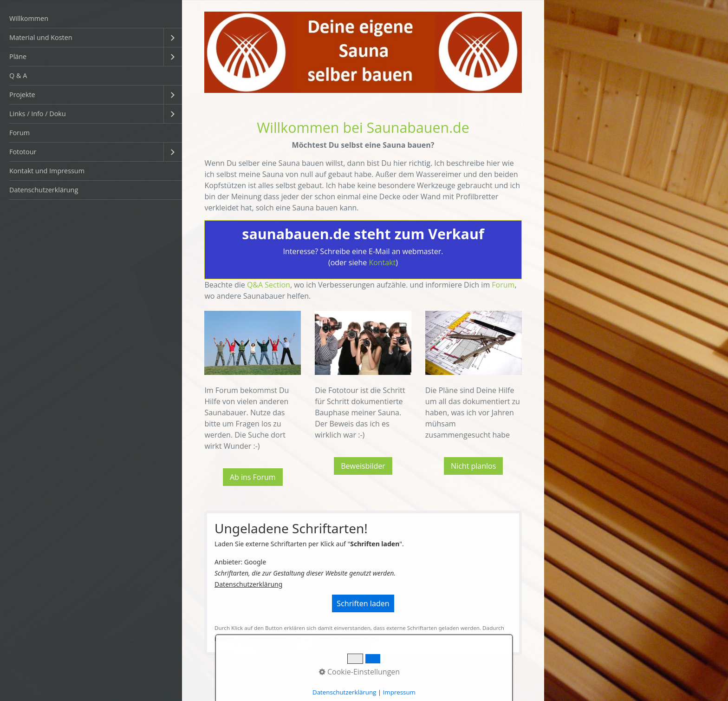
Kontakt (382, 262)
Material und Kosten (41, 37)
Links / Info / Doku (38, 114)
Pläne (18, 56)
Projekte (22, 95)
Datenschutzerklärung (44, 190)
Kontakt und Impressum (47, 171)
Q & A (18, 75)
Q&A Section (269, 285)
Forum (19, 133)
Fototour (23, 152)
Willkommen (29, 18)
